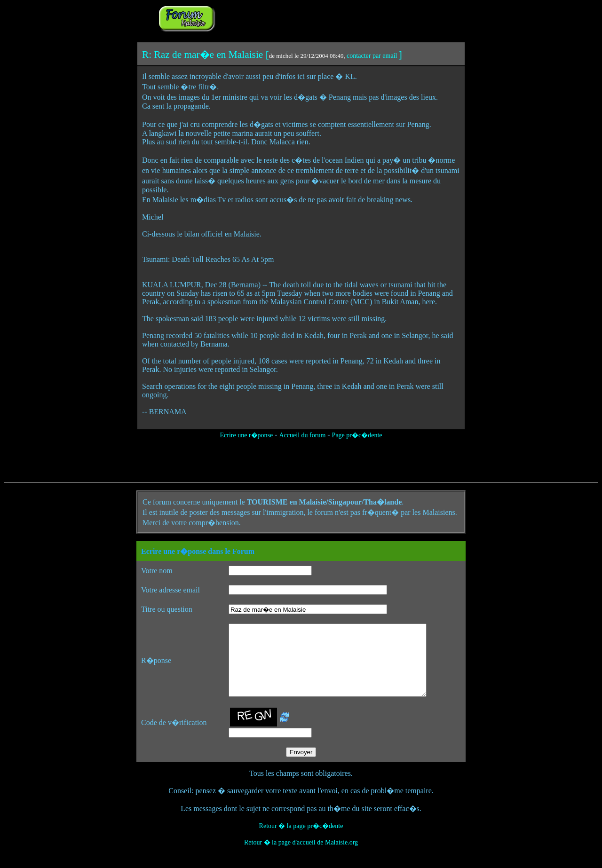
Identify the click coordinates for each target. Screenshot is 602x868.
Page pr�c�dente (357, 435)
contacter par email (372, 56)
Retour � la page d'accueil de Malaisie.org (301, 856)
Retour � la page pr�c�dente (301, 840)
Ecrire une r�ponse (246, 435)
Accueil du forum (303, 435)
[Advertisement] (335, 18)
